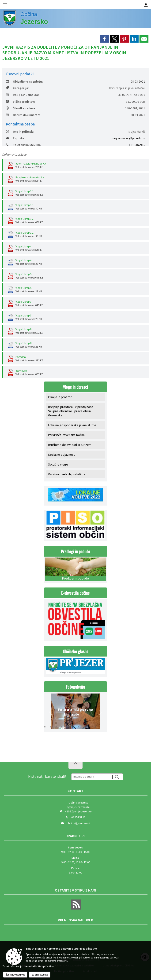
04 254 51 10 (78, 817)
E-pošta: (15, 138)
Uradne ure (75, 836)
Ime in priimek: (20, 132)
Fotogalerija (75, 687)
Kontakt (76, 791)
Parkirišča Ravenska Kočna (66, 435)
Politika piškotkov (44, 966)
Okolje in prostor (60, 397)
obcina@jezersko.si (78, 823)
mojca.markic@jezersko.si (128, 138)
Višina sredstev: (20, 102)
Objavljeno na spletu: (24, 82)
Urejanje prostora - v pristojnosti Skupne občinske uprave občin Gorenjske (71, 411)
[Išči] (118, 777)
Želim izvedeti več (15, 975)
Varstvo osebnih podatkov (67, 474)
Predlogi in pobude (75, 551)
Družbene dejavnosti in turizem (70, 445)
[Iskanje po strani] (92, 776)
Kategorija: (17, 88)
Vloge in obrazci (75, 387)
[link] (105, 39)
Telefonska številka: (24, 145)
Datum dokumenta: (23, 115)
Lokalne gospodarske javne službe (72, 425)
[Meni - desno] (146, 5)
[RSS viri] (75, 908)
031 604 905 (137, 145)
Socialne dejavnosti (62, 455)
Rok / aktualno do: (22, 95)
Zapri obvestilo (40, 975)
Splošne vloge (58, 464)
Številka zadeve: (21, 108)
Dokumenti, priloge (14, 155)
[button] (51, 712)
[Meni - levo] (5, 5)
